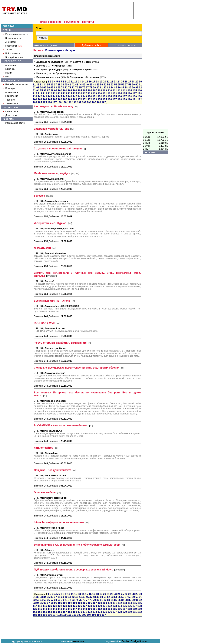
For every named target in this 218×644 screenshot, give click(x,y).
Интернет (60, 66)
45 (84, 85)
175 (105, 99)
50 (101, 85)
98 (52, 91)
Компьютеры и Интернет (61, 50)
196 (99, 102)
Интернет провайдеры (49, 70)
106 (90, 91)
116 (140, 91)
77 (87, 88)
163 (45, 99)
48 (94, 85)
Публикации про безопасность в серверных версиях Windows (73, 570)
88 (126, 88)
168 (70, 99)
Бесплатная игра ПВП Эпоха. (52, 301)
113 (125, 91)
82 (105, 88)
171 (85, 99)
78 (91, 88)
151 (95, 96)
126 (80, 94)
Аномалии (11, 65)
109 (105, 91)
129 (95, 94)
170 (80, 99)
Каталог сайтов (44, 448)
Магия (9, 73)
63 (38, 88)
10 (69, 82)
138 (140, 94)
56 (123, 85)
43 (77, 85)
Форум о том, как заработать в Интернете (60, 343)
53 (112, 85)
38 (59, 85)
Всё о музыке (13, 53)
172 (90, 99)
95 (41, 91)
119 (45, 94)
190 (69, 102)
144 (60, 96)
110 (110, 91)
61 (140, 85)
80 (98, 88)
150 (90, 96)
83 (108, 88)
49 (98, 85)
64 (41, 88)
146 (70, 96)
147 (75, 96)
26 (126, 82)
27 (130, 82)
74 (77, 88)
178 (120, 99)
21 (108, 82)
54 (115, 85)
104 (80, 91)
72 (70, 88)
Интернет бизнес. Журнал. (50, 223)
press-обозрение (51, 22)
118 (40, 94)
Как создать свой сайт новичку (54, 106)
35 (48, 85)
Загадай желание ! (15, 57)
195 (94, 102)
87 (123, 88)
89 (130, 88)
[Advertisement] (155, 66)
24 (119, 82)
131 (105, 94)
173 (95, 99)
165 (55, 99)
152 (100, 96)
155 (115, 96)
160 (140, 96)
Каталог (38, 50)
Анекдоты (11, 42)
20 (104, 82)
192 (79, 102)
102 (70, 91)
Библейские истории (16, 84)
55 (119, 85)
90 (133, 88)
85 (115, 88)
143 (55, 96)
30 (140, 82)
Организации (63, 73)
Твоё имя (10, 100)
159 (135, 96)
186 (50, 102)
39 (62, 85)
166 (60, 99)
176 (110, 99)
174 (100, 99)
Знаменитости (13, 38)
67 (52, 88)
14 (83, 82)
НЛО (8, 77)
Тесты (9, 50)
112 (120, 91)
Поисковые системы (48, 77)
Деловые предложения (50, 62)
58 (130, 85)
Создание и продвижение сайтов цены (58, 149)
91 (137, 88)
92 (140, 88)
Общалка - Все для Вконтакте (53, 470)
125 (75, 94)
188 (59, 102)
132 (110, 94)
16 (90, 82)
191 (74, 102)
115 (135, 91)
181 (135, 99)
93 (34, 91)
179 (125, 99)
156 (120, 96)
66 (48, 88)
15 (87, 82)
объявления (72, 22)
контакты (88, 22)
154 (110, 96)
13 (79, 82)
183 (35, 102)
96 (45, 91)
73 (73, 88)
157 (125, 96)
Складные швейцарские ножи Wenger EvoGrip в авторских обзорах (77, 368)
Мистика (10, 69)
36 (52, 85)
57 (126, 85)
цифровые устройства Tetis (51, 129)
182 (140, 99)
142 (50, 96)
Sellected (39, 196)
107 (95, 91)
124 (70, 94)
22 (112, 82)
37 (55, 85)
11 (72, 82)
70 (62, 88)
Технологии (11, 104)
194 (89, 102)
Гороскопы (11, 46)
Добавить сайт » (92, 45)
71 (66, 88)
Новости (41, 73)
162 (40, 99)
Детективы (11, 115)
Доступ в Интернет (84, 62)
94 (38, 91)
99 (56, 91)
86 (119, 88)
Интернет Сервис (82, 70)
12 (76, 82)
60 (137, 85)
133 (115, 94)
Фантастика (12, 111)
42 (73, 85)
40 (66, 85)
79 (94, 88)
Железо (41, 66)
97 (48, 91)
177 (115, 99)
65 (45, 88)
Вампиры (10, 88)
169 (75, 99)
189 (65, 102)
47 (91, 85)
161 (35, 99)
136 (130, 94)
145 (65, 96)
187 (54, 102)
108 (100, 91)
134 (120, 94)
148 (80, 96)
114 (130, 91)
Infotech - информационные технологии (59, 522)
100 (60, 91)
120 (50, 94)
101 (65, 91)
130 (100, 94)
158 (130, 96)
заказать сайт (42, 248)
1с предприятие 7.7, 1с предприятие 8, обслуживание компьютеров (77, 545)
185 (45, 102)
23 (115, 82)
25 (123, 82)
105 (85, 91)
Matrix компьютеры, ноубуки (52, 173)
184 (40, 102)
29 (137, 82)
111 (115, 91)
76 (84, 88)
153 (105, 96)
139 (35, 96)
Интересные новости (17, 34)
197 (104, 102)
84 (112, 88)
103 (75, 91)
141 (45, 96)
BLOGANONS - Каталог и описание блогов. (61, 426)
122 (60, 94)
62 (34, 88)
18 (97, 82)
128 (90, 94)
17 (94, 82)
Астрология (12, 92)
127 (85, 94)
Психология (12, 96)
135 (125, 94)
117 (35, 94)
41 (70, 85)
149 (85, 96)
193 (84, 102)
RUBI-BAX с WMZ (45, 323)
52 (108, 85)
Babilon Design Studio (134, 641)
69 (59, 88)
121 (55, 94)
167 (65, 99)
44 (80, 85)
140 (40, 96)
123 (65, 94)
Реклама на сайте (15, 123)
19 (101, 82)
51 (105, 85)
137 (135, 94)
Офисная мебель (45, 492)
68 (55, 88)
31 (34, 85)
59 (133, 85)
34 (45, 85)
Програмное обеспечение (85, 77)
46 (87, 85)
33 (41, 85)
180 (130, 99)
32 (38, 85)
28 (133, 82)
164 (50, 99)
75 (80, 88)
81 (101, 88)
